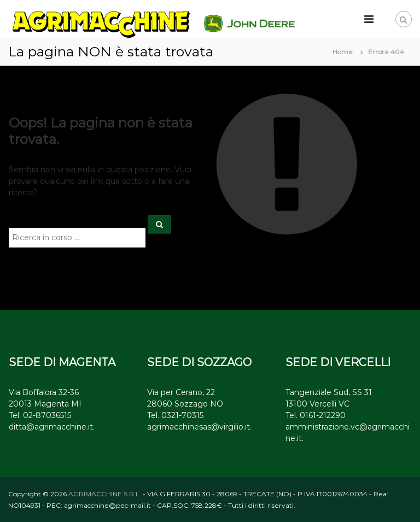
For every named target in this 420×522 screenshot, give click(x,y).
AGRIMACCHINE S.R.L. (105, 494)
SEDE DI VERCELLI (338, 362)
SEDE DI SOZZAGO (199, 362)
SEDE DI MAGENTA (62, 362)
